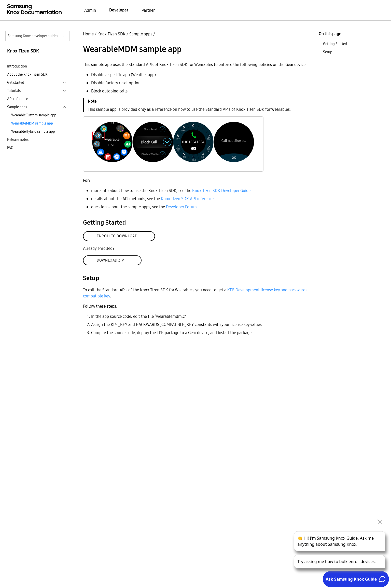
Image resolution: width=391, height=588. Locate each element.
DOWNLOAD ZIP (110, 260)
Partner (148, 10)
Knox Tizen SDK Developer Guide (221, 190)
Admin (90, 10)
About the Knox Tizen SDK (27, 74)
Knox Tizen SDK (111, 34)
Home (88, 34)
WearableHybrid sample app (33, 131)
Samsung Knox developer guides (33, 36)
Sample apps (141, 34)
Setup (328, 52)
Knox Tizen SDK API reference (187, 199)
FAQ (10, 148)
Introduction (17, 66)
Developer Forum (181, 207)
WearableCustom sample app (34, 115)
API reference (18, 99)
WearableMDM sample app (32, 123)
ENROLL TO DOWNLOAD (117, 236)
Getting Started (335, 44)
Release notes (18, 140)
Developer (119, 10)
